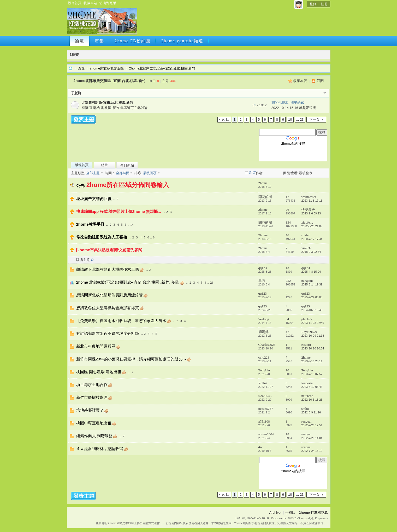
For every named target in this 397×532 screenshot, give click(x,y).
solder (306, 235)
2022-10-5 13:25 (312, 400)
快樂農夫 (308, 210)
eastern (306, 345)
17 (288, 197)
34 (288, 319)
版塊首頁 (82, 165)
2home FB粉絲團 (133, 41)
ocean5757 (266, 409)
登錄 (313, 4)
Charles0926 (267, 345)
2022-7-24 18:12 (312, 451)
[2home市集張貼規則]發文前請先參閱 (109, 250)
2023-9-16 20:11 (312, 361)
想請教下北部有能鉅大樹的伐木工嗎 (108, 269)
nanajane (307, 281)
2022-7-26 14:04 (312, 438)
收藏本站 (90, 3)
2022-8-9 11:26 (311, 412)
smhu (305, 409)
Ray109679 (309, 332)
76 (288, 235)
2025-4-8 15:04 (311, 272)
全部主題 (93, 173)
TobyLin (264, 370)
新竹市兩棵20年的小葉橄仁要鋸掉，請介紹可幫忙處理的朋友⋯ (131, 359)
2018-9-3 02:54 (311, 252)
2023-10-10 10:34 (313, 348)
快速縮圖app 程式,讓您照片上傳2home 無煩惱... (119, 211)
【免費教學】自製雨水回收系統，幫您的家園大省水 (121, 321)
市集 (99, 41)
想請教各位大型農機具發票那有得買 (108, 308)
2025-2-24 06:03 (312, 297)
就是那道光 (308, 108)
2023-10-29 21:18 (313, 336)
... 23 (300, 119)
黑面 (262, 281)
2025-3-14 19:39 (312, 284)
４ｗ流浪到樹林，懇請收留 (100, 449)
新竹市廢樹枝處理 (92, 397)
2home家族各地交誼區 (107, 68)
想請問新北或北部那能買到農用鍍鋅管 (109, 295)
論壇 (80, 41)
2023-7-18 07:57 (312, 374)
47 (288, 332)
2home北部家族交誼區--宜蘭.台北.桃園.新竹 (162, 68)
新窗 (252, 173)
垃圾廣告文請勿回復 (94, 199)
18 (288, 434)
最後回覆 (150, 173)
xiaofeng (307, 222)
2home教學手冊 (90, 224)
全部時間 (122, 173)
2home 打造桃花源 (70, 68)
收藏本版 (300, 81)
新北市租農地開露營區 (96, 346)
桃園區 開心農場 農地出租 (99, 372)
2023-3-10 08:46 (312, 387)
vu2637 (307, 248)
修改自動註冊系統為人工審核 (102, 237)
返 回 (226, 119)
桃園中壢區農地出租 (94, 423)
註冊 (324, 4)
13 (288, 268)
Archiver (276, 513)
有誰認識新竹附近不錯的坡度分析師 (108, 333)
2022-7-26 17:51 (312, 425)
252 (288, 281)
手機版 (290, 513)
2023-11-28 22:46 (313, 323)
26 (288, 210)
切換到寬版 (108, 3)
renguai (307, 421)
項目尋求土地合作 (92, 385)
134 (288, 222)
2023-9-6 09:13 (311, 213)
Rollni (263, 383)
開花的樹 (265, 197)
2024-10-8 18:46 (312, 310)
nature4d (307, 396)
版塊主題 (83, 260)
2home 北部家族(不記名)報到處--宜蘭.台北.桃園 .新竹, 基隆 (128, 282)
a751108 (264, 421)
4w (260, 447)
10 (290, 119)
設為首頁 (75, 3)
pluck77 (307, 319)
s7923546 (265, 396)
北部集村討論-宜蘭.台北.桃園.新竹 (107, 103)
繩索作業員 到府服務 (94, 436)
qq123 (263, 268)
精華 (104, 165)
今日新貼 (127, 165)
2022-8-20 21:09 (312, 226)
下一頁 (314, 119)
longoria (307, 383)
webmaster (309, 197)
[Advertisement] (233, 23)
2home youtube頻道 (182, 41)
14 (132, 224)
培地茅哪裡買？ (90, 410)
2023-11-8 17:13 (312, 201)
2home (263, 183)
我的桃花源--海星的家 (288, 103)
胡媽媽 (263, 332)
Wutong (264, 319)
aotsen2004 (266, 434)
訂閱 (320, 81)
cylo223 (264, 357)
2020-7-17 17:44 (312, 239)
